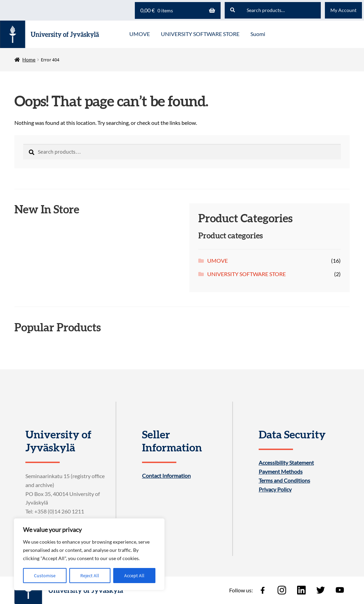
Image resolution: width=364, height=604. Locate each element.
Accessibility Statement (286, 463)
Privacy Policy (275, 489)
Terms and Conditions (284, 481)
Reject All (90, 576)
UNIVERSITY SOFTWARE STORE (246, 274)
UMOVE (218, 260)
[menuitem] (258, 34)
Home (29, 60)
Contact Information (166, 476)
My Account (343, 10)
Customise (45, 576)
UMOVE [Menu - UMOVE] (140, 34)
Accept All (134, 576)
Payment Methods (281, 472)
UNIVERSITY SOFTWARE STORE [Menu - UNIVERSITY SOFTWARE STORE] (200, 34)
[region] (89, 554)
